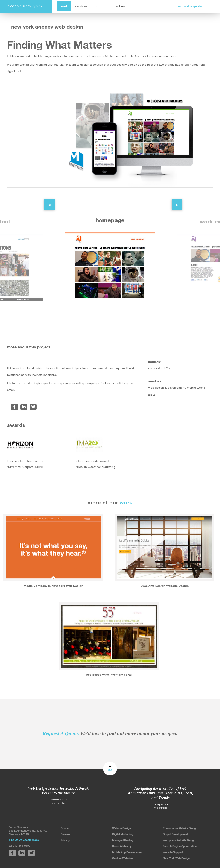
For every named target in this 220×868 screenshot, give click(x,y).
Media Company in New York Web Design (53, 586)
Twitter (33, 407)
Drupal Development (175, 834)
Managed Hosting (123, 840)
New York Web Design (176, 858)
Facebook (15, 407)
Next (174, 202)
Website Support (173, 852)
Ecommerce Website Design (180, 828)
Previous (46, 202)
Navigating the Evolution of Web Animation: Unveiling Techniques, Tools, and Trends (160, 793)
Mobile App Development (127, 852)
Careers (66, 834)
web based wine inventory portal (109, 675)
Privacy (65, 840)
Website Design (121, 828)
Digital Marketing (123, 834)
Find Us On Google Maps (24, 840)
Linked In (24, 407)
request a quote (190, 6)
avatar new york (25, 6)
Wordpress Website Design (179, 840)
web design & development (167, 388)
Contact (65, 828)
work (64, 6)
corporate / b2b (159, 368)
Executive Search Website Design (165, 586)
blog (98, 6)
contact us (117, 6)
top (110, 770)
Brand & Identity (122, 846)
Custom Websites (123, 858)
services (81, 6)
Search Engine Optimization (180, 846)
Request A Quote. (61, 733)
